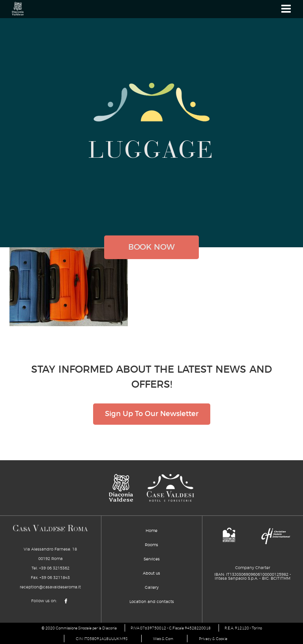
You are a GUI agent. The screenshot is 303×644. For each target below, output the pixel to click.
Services (152, 559)
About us (151, 573)
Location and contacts (152, 602)
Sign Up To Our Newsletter (152, 414)
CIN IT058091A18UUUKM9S (102, 639)
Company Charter (253, 568)
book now (151, 247)
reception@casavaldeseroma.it (50, 587)
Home (151, 531)
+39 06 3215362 (54, 568)
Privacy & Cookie (213, 639)
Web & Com (163, 639)
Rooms (151, 545)
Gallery (152, 588)
